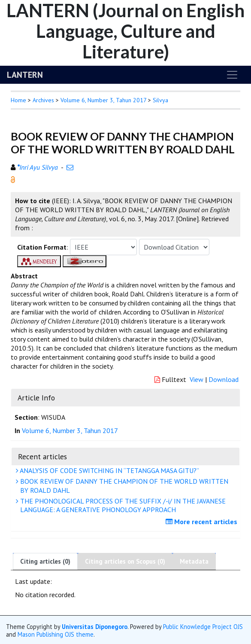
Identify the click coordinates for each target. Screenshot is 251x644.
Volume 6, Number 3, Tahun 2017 (103, 100)
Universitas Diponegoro (95, 627)
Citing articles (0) (45, 561)
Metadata (194, 561)
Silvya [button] (160, 100)
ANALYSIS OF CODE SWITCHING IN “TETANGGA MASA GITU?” (109, 470)
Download (224, 379)
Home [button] (18, 100)
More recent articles (203, 522)
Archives (43, 100)
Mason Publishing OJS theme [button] (56, 634)
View (197, 379)
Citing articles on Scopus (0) (125, 561)
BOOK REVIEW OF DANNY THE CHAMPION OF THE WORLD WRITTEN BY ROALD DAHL (123, 486)
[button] (13, 179)
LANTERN (25, 75)
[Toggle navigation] (232, 75)
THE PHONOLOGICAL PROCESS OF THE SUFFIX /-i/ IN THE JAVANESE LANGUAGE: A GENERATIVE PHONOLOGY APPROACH (122, 505)
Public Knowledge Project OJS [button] (203, 627)
